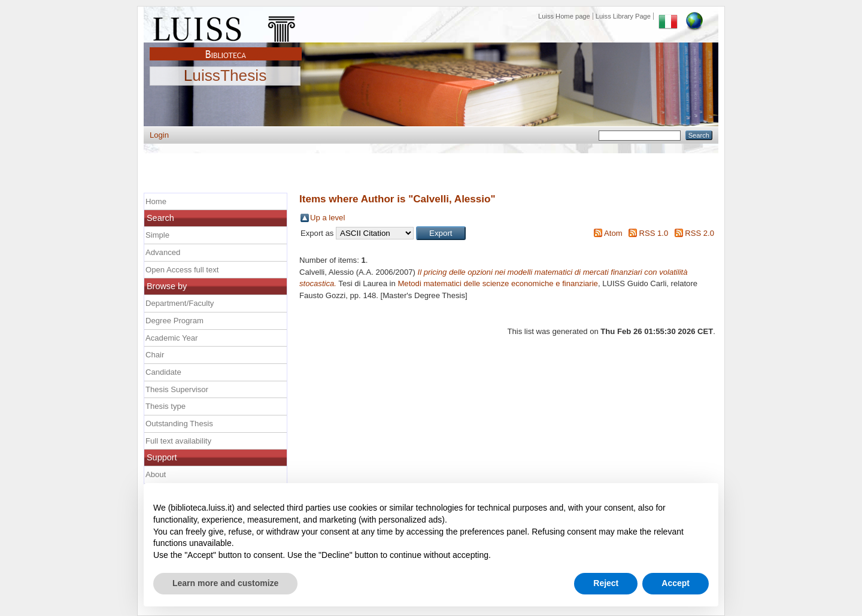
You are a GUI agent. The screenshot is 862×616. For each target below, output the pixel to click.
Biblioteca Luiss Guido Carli (226, 47)
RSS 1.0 (653, 233)
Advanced (163, 252)
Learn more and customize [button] (225, 583)
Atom (613, 233)
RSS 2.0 (699, 233)
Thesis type (166, 406)
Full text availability (178, 441)
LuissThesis (225, 76)
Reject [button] (606, 583)
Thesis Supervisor (177, 389)
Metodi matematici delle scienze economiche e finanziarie (497, 283)
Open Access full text (182, 270)
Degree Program (174, 321)
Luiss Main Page (226, 26)
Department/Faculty (180, 303)
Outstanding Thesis (179, 424)
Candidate (163, 372)
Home (156, 201)
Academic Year (172, 338)
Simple (157, 235)
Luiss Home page (564, 16)
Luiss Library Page (623, 16)
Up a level (327, 218)
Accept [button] (676, 583)
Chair (155, 355)
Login (159, 135)
